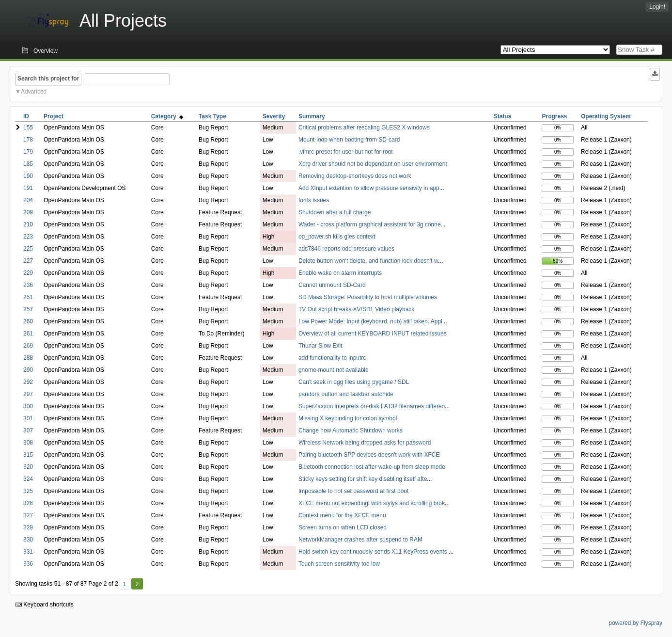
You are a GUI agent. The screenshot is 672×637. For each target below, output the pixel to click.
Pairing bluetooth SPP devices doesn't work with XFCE (369, 455)
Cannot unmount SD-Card (332, 285)
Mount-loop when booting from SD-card (349, 140)
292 (28, 382)
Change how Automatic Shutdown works (351, 430)
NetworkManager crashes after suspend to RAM (360, 540)
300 (28, 406)
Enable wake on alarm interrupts (340, 273)
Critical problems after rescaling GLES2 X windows (364, 127)
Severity (274, 116)
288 (28, 358)
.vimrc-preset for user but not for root (346, 152)
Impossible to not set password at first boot (353, 491)
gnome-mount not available (334, 370)
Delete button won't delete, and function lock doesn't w (368, 261)
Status (503, 116)
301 (28, 418)
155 (28, 127)
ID (26, 116)
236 (28, 285)
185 (28, 164)
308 (28, 443)
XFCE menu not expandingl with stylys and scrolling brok (372, 503)
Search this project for (48, 79)
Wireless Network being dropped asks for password (365, 443)
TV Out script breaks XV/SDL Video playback (356, 309)
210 (28, 224)
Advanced (34, 92)
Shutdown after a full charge (335, 212)
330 (28, 540)
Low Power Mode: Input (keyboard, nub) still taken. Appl (370, 321)
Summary (312, 116)
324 (28, 479)
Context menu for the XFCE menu (342, 515)
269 (28, 346)
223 (28, 237)
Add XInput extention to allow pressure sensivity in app (369, 188)
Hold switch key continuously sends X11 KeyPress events (374, 552)
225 (28, 249)
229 (28, 273)
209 (28, 212)
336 (28, 564)
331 (28, 552)
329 (28, 527)
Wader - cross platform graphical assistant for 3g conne (370, 224)
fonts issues (314, 200)
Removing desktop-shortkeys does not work (355, 176)
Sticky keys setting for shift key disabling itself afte (363, 479)
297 (28, 394)
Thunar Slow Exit (320, 346)
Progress (554, 116)
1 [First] (124, 584)
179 (28, 152)
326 (28, 503)
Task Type (212, 116)
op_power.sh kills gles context (337, 237)
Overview (46, 51)
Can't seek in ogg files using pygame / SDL (354, 382)
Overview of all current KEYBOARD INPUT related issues (373, 334)
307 (28, 430)
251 (28, 297)
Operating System (606, 116)
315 (28, 455)
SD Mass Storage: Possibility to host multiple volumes (368, 297)
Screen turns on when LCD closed (343, 527)
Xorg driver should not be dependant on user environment (373, 164)
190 (28, 176)
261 (28, 334)
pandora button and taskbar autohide (346, 394)
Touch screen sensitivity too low (339, 564)
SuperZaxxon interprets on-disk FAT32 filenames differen (372, 406)
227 (28, 261)
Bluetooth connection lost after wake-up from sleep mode (372, 467)
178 (28, 140)
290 (28, 370)
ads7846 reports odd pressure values (346, 249)
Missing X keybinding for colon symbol (348, 418)
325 (28, 491)
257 (28, 309)
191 (28, 188)
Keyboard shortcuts (45, 605)
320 (28, 467)
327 (28, 515)
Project (54, 116)
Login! (657, 7)
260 (28, 321)
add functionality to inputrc (332, 358)
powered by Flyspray (635, 623)
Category (167, 116)
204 (28, 200)
